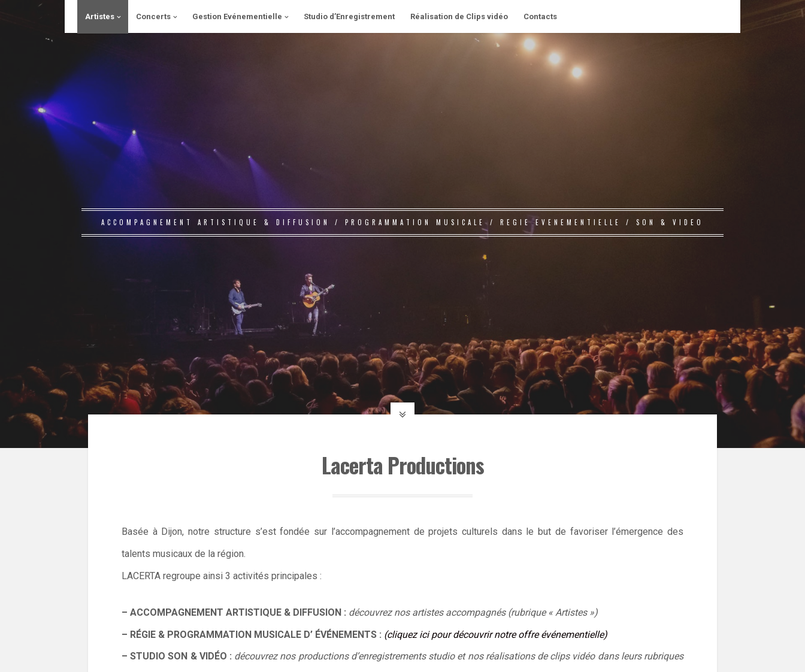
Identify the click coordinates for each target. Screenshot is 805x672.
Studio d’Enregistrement (349, 16)
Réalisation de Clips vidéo (459, 16)
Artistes (100, 16)
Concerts (153, 16)
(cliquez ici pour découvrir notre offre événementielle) (496, 635)
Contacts (540, 16)
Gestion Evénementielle (237, 16)
